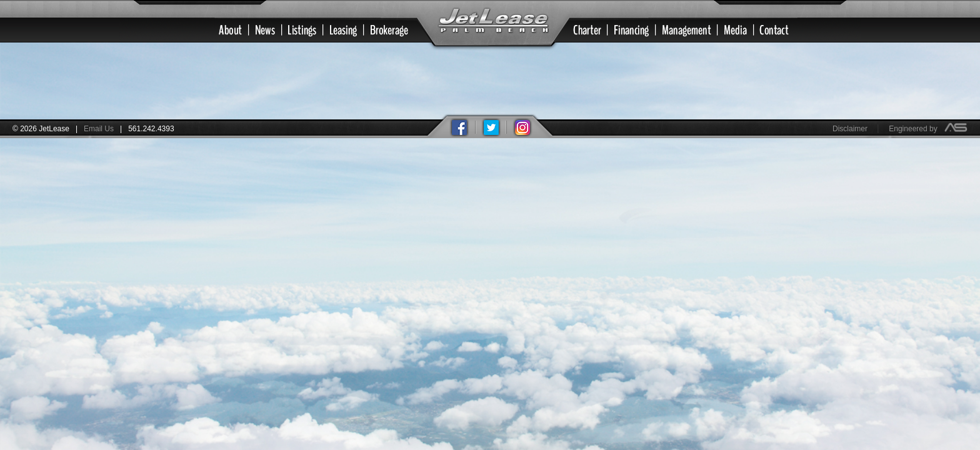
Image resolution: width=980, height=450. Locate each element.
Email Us (99, 129)
